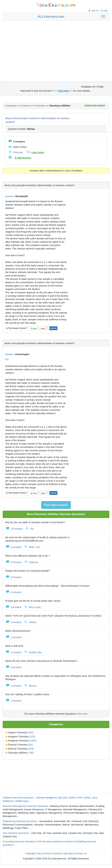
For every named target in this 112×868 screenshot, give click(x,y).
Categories (11, 106)
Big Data (63, 798)
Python (72, 798)
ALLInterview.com (51, 17)
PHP (80, 798)
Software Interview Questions (18, 798)
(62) (31, 745)
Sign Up (93, 11)
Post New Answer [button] (56, 505)
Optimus (33, 562)
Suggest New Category (95, 105)
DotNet (87, 798)
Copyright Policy (34, 853)
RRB (31, 547)
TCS (38, 547)
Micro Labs (35, 607)
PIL (32, 529)
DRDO (32, 622)
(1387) (33, 741)
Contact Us (81, 853)
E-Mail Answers (23, 158)
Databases (8, 801)
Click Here (82, 714)
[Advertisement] (56, 48)
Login (103, 11)
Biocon (33, 686)
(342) (31, 732)
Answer (10, 196)
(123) (32, 737)
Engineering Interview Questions (20, 821)
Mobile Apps (22, 801)
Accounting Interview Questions (19, 842)
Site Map (68, 853)
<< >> (64, 91)
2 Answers (13, 652)
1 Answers (13, 637)
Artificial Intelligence (47, 798)
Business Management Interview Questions (25, 806)
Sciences (25, 106)
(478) (31, 749)
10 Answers (14, 529)
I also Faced (35, 152)
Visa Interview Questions (16, 833)
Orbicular (18, 152)
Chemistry (40, 106)
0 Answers (13, 547)
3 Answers (13, 607)
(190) (31, 753)
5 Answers (13, 562)
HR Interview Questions (50, 842)
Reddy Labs (35, 652)
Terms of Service (53, 853)
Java (94, 798)
